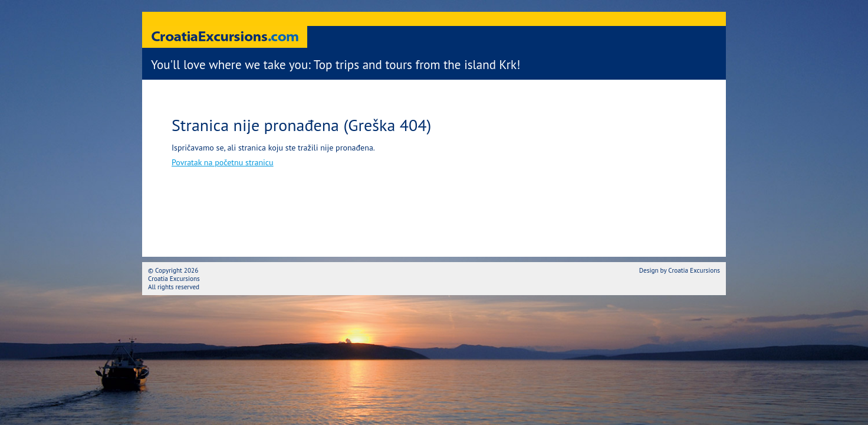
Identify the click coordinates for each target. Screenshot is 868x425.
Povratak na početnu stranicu (223, 162)
